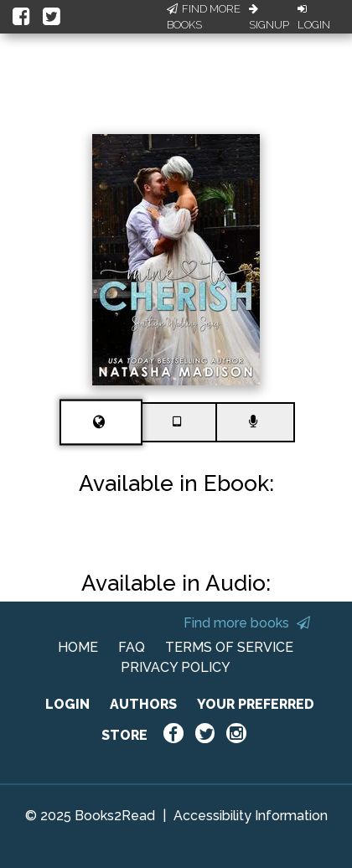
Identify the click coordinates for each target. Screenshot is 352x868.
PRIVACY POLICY (176, 667)
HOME (78, 647)
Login (314, 18)
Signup (269, 18)
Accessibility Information (251, 816)
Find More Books (204, 17)
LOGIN (67, 704)
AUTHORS (143, 704)
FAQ (132, 647)
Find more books (247, 623)
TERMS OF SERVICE (229, 647)
